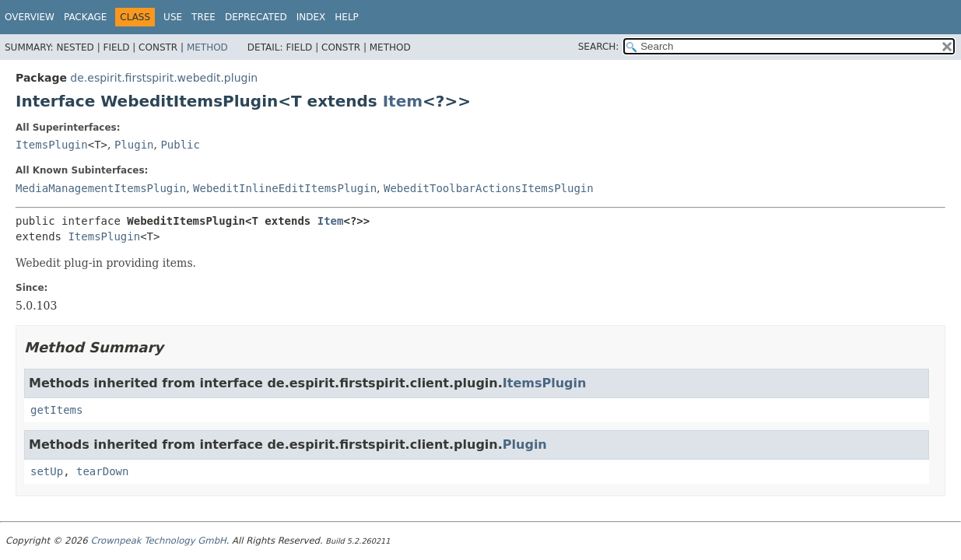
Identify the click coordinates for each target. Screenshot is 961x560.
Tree (203, 17)
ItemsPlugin (52, 145)
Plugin (134, 145)
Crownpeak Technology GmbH (158, 541)
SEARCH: (599, 47)
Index (311, 17)
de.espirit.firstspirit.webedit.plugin (164, 78)
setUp (47, 471)
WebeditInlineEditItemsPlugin (285, 188)
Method (207, 47)
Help (347, 17)
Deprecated (256, 17)
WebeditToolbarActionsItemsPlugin (489, 188)
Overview (30, 17)
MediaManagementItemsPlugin (101, 188)
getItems (56, 410)
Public (180, 145)
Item (403, 101)
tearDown (102, 471)
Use (173, 17)
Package (85, 17)
